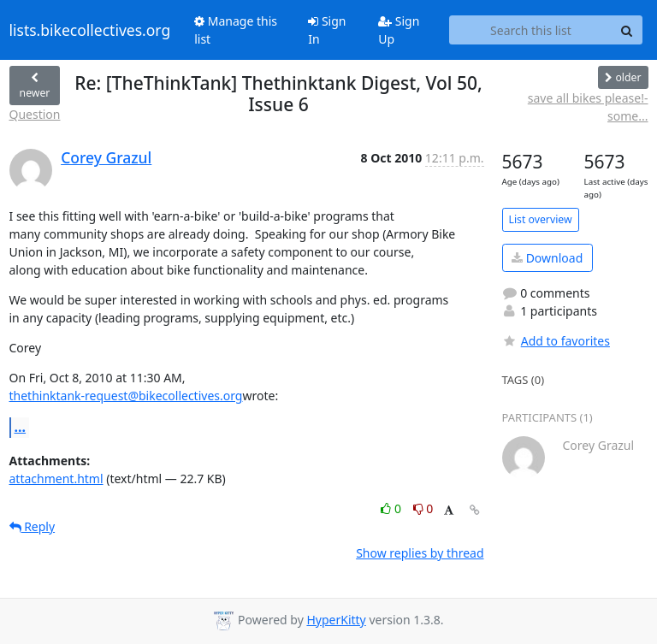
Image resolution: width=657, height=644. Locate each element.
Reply (33, 526)
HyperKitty (336, 620)
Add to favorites (556, 341)
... (21, 427)
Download (547, 258)
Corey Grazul (106, 157)
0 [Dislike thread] (423, 508)
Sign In (327, 30)
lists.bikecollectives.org (90, 30)
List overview (541, 219)
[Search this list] (530, 30)
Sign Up (399, 30)
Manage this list (236, 30)
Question (35, 114)
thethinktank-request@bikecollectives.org (126, 396)
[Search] (627, 30)
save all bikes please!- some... (588, 107)
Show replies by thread (420, 553)
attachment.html (56, 479)
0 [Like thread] (392, 508)
